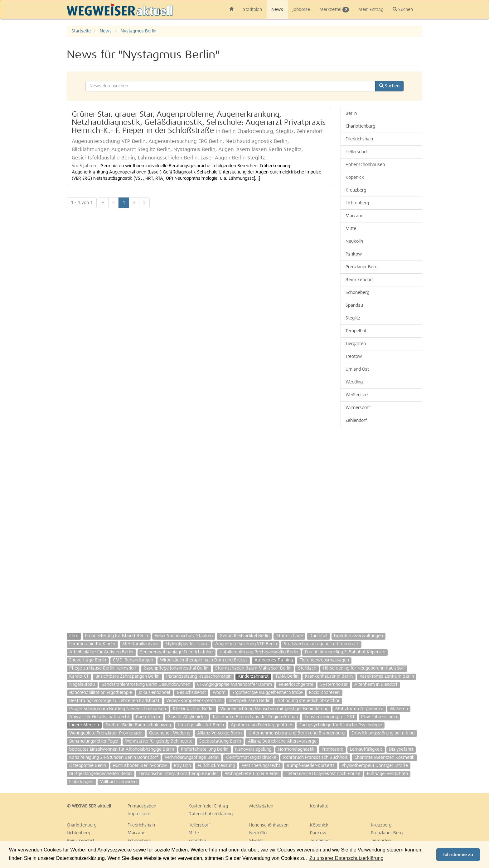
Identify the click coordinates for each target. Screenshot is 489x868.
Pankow (354, 254)
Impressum (139, 814)
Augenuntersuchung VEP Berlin (246, 644)
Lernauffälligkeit (366, 749)
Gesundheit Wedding (170, 733)
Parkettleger (148, 717)
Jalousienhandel (154, 693)
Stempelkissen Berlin (249, 701)
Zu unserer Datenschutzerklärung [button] (346, 858)
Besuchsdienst (191, 693)
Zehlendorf (356, 421)
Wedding (354, 382)
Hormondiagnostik (296, 749)
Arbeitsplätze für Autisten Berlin (101, 652)
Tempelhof (356, 331)
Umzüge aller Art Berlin (201, 725)
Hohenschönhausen (365, 165)
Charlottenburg (360, 126)
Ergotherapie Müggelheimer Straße (267, 693)
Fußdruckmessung (216, 766)
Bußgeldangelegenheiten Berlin (100, 774)
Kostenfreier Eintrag (208, 806)
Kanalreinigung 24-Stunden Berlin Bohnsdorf (114, 758)
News (277, 10)
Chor (74, 636)
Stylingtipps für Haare (187, 644)
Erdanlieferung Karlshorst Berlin (116, 636)
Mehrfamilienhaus (140, 644)
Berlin (351, 114)
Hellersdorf (356, 152)
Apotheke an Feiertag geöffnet (262, 725)
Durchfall (318, 636)
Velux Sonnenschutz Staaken (184, 636)
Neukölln (354, 241)
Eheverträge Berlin (88, 660)
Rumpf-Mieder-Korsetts (311, 766)
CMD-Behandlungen (133, 660)
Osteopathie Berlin (88, 766)
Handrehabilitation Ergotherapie (101, 693)
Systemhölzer (334, 685)
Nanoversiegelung (253, 749)
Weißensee (357, 395)
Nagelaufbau (82, 685)
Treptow (354, 357)
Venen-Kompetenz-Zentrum (194, 701)
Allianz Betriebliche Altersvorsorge (282, 741)
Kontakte (319, 806)
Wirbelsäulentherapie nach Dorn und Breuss (204, 660)
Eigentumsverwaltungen (358, 636)
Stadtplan (252, 10)
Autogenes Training (274, 660)
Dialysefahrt (401, 749)
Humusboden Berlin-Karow (140, 766)
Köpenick (355, 178)
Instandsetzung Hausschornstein (199, 676)
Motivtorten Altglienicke (359, 709)
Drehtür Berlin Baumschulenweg (138, 725)
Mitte (351, 229)
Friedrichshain (359, 139)
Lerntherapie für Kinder (92, 644)
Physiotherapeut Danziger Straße (375, 766)
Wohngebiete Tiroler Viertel (252, 774)
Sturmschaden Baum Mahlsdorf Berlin (253, 668)
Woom (219, 693)
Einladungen (81, 782)
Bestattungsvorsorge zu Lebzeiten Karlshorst (114, 701)
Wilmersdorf (358, 408)
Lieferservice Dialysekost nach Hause (323, 774)
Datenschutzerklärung (211, 814)
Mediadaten (261, 806)
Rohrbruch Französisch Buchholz (315, 758)
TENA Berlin (287, 676)
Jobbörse (301, 10)
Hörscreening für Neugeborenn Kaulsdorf (364, 668)
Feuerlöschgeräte (296, 685)
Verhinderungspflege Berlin (192, 758)
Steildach (307, 668)
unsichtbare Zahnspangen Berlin (127, 676)
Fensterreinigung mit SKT (330, 717)
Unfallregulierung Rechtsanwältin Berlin (259, 652)
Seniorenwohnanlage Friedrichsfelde (176, 652)
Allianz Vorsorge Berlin (219, 733)
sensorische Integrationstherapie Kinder (178, 774)
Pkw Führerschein (379, 717)
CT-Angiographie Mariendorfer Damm (235, 685)
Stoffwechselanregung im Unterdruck (321, 644)
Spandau (354, 305)
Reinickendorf (359, 280)
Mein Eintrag (371, 10)
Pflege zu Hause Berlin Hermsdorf (103, 668)
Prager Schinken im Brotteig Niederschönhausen (118, 709)
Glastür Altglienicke (187, 717)
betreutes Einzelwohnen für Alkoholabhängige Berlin (122, 749)
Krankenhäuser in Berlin (329, 676)
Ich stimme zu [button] (458, 855)
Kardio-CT (79, 676)
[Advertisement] (382, 527)
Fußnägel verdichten (387, 774)
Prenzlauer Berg (361, 267)
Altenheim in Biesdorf (376, 685)
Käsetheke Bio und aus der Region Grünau (255, 717)
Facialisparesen (324, 693)
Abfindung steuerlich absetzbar (308, 701)
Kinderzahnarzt (253, 676)
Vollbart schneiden (118, 782)
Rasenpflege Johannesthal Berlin (176, 668)
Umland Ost (357, 369)
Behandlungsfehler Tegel (94, 741)
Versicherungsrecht (261, 766)
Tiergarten (356, 344)
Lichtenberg (357, 203)
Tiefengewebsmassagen (324, 660)
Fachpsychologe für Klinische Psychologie (341, 725)
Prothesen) (332, 749)
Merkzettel (334, 10)
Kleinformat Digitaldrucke (251, 758)
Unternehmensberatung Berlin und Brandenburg (297, 733)
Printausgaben (142, 806)
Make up (399, 709)
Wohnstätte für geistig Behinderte (159, 741)
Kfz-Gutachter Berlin (193, 709)
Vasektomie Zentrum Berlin (387, 676)
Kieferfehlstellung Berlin (205, 749)
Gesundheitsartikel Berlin (244, 636)
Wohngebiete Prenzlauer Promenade (106, 733)
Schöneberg (357, 293)
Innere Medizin (84, 725)
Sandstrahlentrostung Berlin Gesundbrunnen (146, 685)
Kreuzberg (356, 190)
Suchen (403, 9)
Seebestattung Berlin (220, 741)
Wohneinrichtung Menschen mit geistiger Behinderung (274, 709)
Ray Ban (182, 766)
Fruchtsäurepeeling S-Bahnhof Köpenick (345, 652)
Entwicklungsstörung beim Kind (383, 733)
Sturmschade (290, 636)
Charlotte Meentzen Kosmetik (385, 758)
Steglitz (353, 318)
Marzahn (354, 216)
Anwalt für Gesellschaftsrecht (99, 717)
